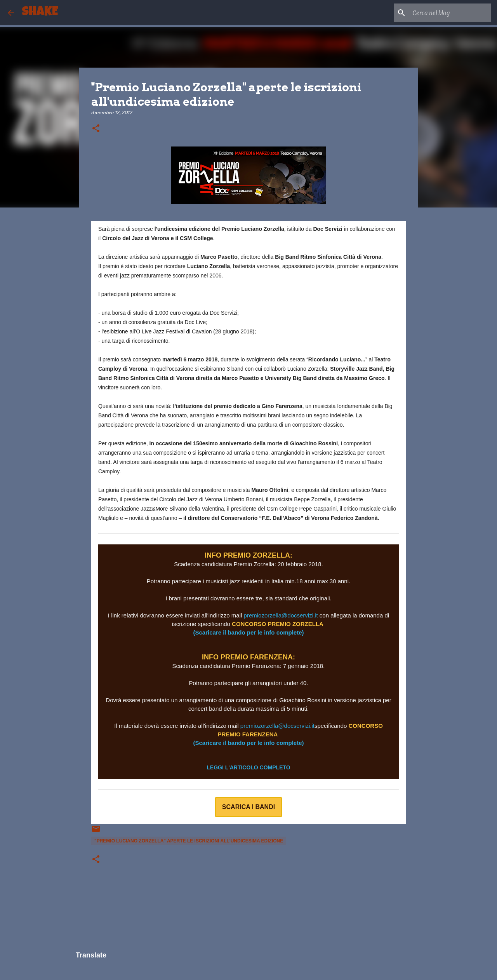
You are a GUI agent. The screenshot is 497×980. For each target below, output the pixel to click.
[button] (96, 129)
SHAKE (40, 13)
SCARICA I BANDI (248, 807)
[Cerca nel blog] (450, 13)
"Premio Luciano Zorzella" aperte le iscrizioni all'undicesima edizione (189, 841)
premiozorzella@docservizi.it (281, 615)
